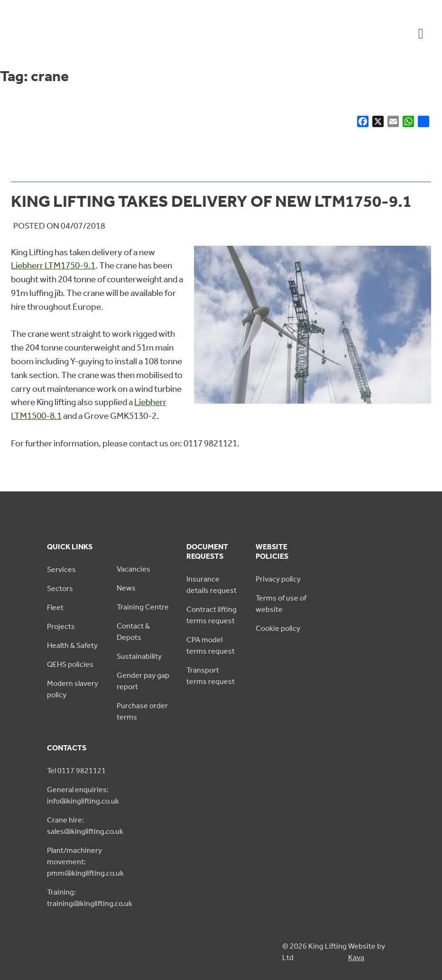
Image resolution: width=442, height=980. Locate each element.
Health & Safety (72, 645)
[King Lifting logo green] (57, 51)
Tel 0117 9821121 (76, 771)
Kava (356, 957)
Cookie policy (278, 628)
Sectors (60, 588)
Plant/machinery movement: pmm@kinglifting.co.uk (85, 862)
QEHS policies (70, 664)
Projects (61, 626)
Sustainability (139, 656)
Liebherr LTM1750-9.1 (53, 265)
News (126, 588)
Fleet (55, 607)
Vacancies (134, 569)
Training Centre (143, 607)
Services (61, 569)
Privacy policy (278, 579)
